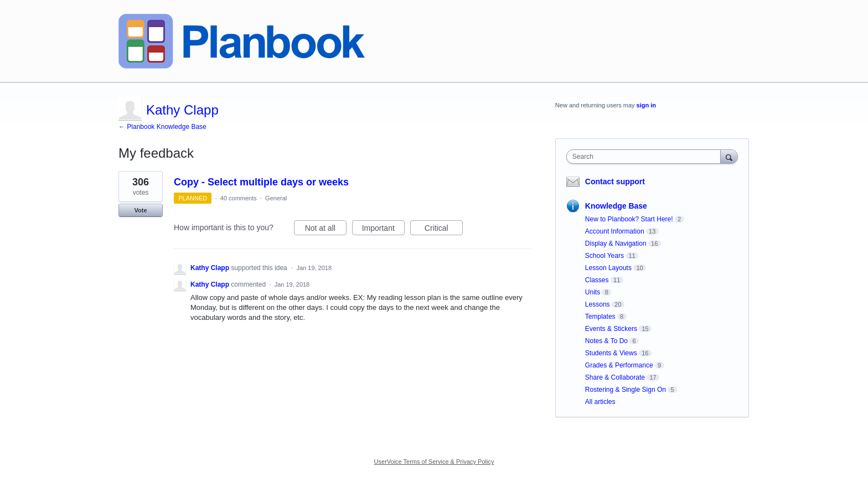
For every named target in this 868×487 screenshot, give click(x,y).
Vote (140, 210)
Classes (597, 280)
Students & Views (611, 353)
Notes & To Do (606, 341)
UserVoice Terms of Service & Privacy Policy (434, 462)
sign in (646, 105)
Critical (444, 230)
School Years (604, 256)
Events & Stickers (611, 329)
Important (383, 230)
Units (593, 292)
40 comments (239, 198)
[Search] (729, 156)
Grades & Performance (619, 365)
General (276, 198)
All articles (600, 402)
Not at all (326, 230)
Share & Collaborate (615, 377)
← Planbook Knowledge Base (162, 127)
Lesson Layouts (608, 268)
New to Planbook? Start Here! (629, 219)
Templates (600, 317)
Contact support (615, 182)
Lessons (598, 304)
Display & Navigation (616, 244)
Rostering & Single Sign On (626, 390)
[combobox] (646, 157)
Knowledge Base (616, 206)
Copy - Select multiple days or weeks (261, 182)
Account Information (615, 231)
